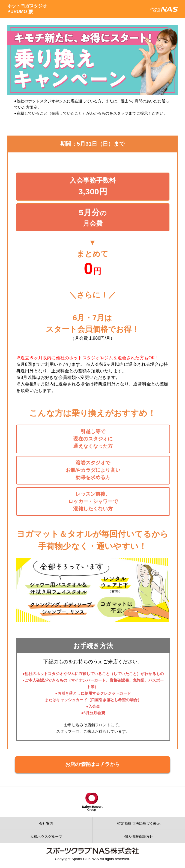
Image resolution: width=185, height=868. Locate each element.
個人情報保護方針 (139, 837)
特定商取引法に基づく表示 (139, 823)
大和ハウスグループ (46, 837)
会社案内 (46, 823)
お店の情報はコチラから (92, 764)
